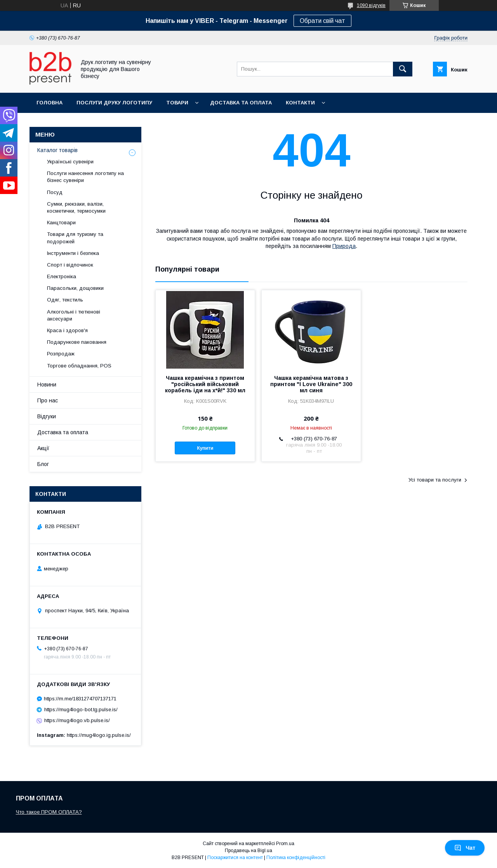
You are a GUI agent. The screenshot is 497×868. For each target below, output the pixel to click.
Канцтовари (61, 223)
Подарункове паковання (77, 342)
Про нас (48, 400)
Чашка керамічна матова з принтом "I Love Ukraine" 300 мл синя (311, 384)
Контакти (300, 103)
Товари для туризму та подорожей (75, 238)
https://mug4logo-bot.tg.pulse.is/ (81, 709)
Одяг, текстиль (65, 300)
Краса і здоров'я (67, 330)
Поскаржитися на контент (235, 858)
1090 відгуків (371, 5)
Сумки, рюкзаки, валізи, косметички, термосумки (76, 207)
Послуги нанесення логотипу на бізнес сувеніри (85, 177)
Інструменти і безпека (73, 253)
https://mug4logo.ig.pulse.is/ (99, 735)
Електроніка (62, 276)
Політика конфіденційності (296, 858)
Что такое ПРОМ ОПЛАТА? (49, 812)
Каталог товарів (57, 150)
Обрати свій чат (322, 21)
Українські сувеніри (70, 162)
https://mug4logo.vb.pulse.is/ (77, 720)
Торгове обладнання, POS (79, 366)
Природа (344, 246)
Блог (43, 464)
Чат (465, 848)
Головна (50, 103)
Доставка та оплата (241, 103)
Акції (43, 448)
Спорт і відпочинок (70, 265)
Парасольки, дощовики (75, 288)
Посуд (55, 192)
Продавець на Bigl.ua (248, 851)
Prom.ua (285, 844)
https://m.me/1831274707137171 (80, 699)
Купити (205, 448)
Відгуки (47, 416)
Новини (47, 385)
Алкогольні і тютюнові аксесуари (74, 315)
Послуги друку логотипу (114, 103)
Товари (177, 103)
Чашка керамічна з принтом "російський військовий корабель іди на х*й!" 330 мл (205, 384)
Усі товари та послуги (435, 480)
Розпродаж (61, 354)
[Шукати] (403, 69)
